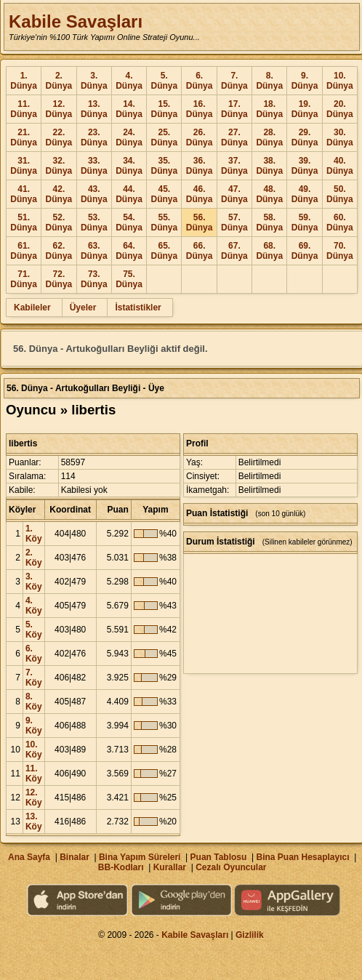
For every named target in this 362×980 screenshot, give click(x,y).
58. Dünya (269, 222)
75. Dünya (129, 279)
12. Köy (34, 798)
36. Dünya (200, 166)
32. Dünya (59, 166)
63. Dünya (94, 251)
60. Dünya (340, 222)
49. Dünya (305, 194)
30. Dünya (340, 137)
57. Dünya (234, 222)
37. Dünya (234, 166)
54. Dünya (129, 222)
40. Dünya (340, 166)
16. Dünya (200, 109)
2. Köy (34, 558)
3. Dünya (94, 81)
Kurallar (170, 867)
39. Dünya (305, 166)
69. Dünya (305, 251)
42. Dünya (59, 194)
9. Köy (34, 726)
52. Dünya (59, 222)
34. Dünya (129, 166)
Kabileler (32, 308)
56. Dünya (200, 222)
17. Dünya (234, 109)
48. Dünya (269, 194)
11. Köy (34, 774)
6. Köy (34, 654)
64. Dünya (129, 251)
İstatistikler (138, 308)
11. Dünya (24, 109)
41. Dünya (24, 194)
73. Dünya (94, 279)
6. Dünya (200, 81)
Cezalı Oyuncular (231, 867)
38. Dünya (269, 166)
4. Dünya (129, 81)
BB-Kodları (121, 867)
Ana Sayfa (29, 857)
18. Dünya (269, 109)
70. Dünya (340, 251)
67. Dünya (234, 251)
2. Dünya (59, 81)
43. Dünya (94, 194)
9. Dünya (305, 81)
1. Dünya (24, 81)
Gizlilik (250, 935)
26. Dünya (200, 137)
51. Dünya (24, 222)
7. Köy (34, 678)
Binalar (75, 857)
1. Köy (34, 534)
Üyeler (83, 308)
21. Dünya (24, 137)
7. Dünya (234, 81)
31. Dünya (24, 166)
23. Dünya (94, 137)
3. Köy (34, 582)
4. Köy (34, 606)
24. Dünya (129, 137)
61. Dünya (24, 251)
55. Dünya (164, 222)
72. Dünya (59, 279)
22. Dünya (59, 137)
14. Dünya (129, 109)
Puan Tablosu (219, 857)
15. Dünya (164, 109)
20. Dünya (340, 109)
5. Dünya (164, 81)
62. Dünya (59, 251)
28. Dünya (269, 137)
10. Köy (34, 750)
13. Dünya (94, 109)
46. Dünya (200, 194)
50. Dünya (340, 194)
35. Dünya (164, 166)
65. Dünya (164, 251)
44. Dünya (129, 194)
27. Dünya (234, 137)
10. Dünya (340, 81)
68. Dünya (269, 251)
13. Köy (34, 822)
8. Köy (34, 702)
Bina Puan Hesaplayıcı (303, 857)
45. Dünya (164, 194)
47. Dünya (234, 194)
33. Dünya (94, 166)
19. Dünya (305, 109)
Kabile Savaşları (76, 21)
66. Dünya (200, 251)
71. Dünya (24, 279)
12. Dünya (59, 109)
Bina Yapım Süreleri (140, 857)
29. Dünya (305, 137)
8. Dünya (269, 81)
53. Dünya (94, 222)
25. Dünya (164, 137)
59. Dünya (305, 222)
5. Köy (34, 630)
